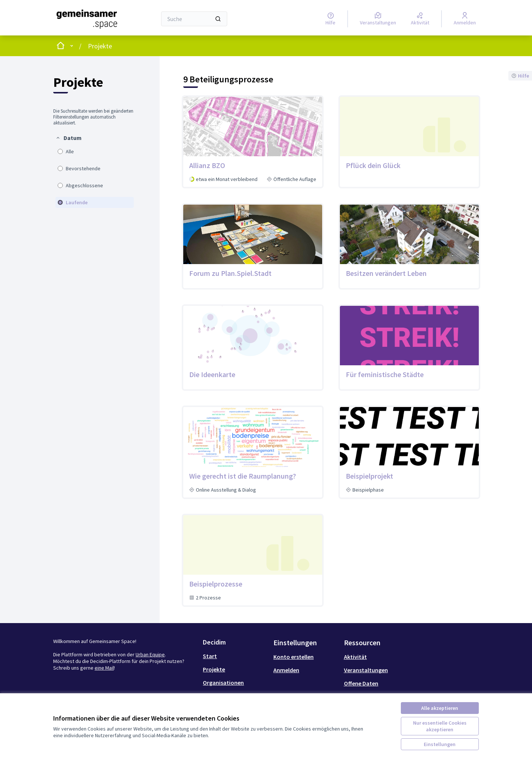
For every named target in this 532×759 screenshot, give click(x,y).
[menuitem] (95, 171)
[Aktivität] (420, 19)
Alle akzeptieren (440, 708)
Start (210, 656)
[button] (69, 138)
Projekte (100, 46)
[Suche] (194, 19)
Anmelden (286, 670)
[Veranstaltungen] (378, 19)
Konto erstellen (294, 657)
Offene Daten (361, 683)
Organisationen (223, 683)
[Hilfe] (330, 19)
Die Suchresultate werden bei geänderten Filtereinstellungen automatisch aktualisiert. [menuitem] (93, 117)
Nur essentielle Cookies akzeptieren (440, 726)
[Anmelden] (465, 19)
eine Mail (104, 668)
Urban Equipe (150, 654)
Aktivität (355, 657)
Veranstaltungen (366, 670)
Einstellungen (440, 744)
